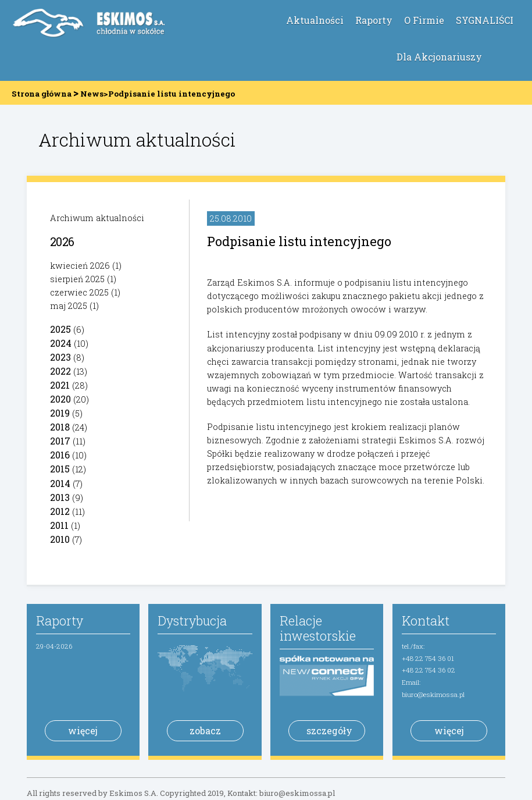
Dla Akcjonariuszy (439, 57)
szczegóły (329, 730)
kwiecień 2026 (80, 266)
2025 (60, 329)
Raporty (374, 20)
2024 (61, 343)
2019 (60, 413)
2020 (60, 399)
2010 (60, 539)
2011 (59, 525)
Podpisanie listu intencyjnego (299, 241)
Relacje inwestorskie (318, 628)
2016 (60, 455)
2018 (60, 427)
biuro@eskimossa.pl (433, 694)
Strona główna (42, 94)
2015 (60, 469)
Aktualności (315, 20)
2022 (60, 371)
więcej (83, 730)
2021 (60, 385)
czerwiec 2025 (79, 292)
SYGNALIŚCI (485, 20)
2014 (60, 483)
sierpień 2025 (77, 279)
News (92, 94)
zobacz (205, 730)
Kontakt (426, 621)
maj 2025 (69, 306)
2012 (60, 511)
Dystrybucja (192, 621)
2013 (60, 497)
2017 (60, 441)
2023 (60, 357)
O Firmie (424, 20)
